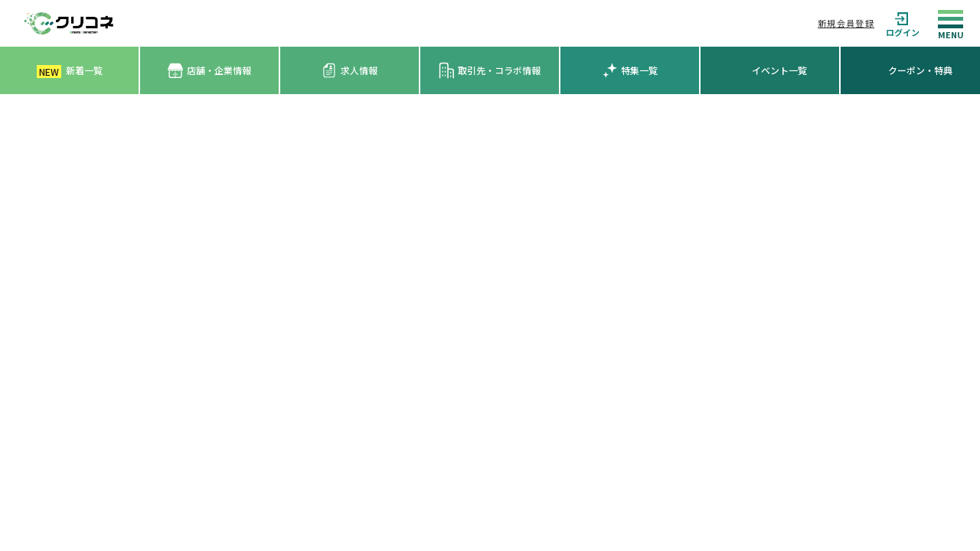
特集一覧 (630, 70)
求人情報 (350, 70)
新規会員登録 (846, 23)
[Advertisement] (490, 209)
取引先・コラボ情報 (490, 70)
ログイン (903, 23)
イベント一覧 (779, 70)
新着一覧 (70, 71)
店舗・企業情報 (209, 71)
